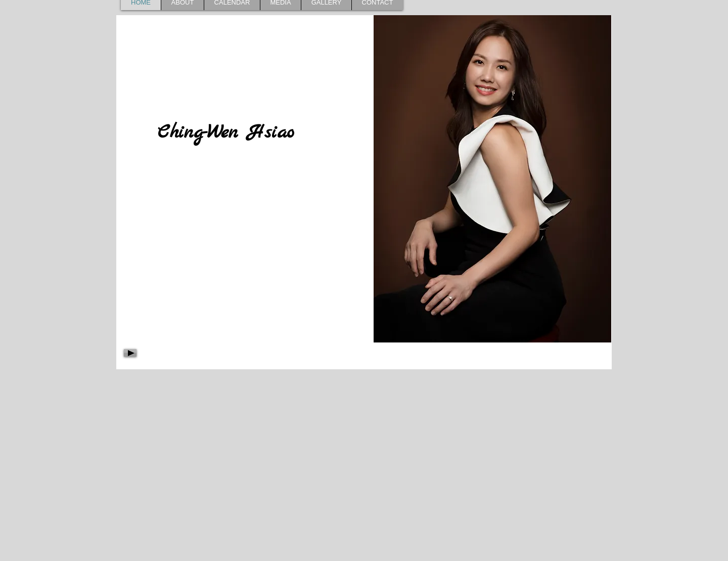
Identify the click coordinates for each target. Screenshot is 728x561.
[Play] (130, 353)
